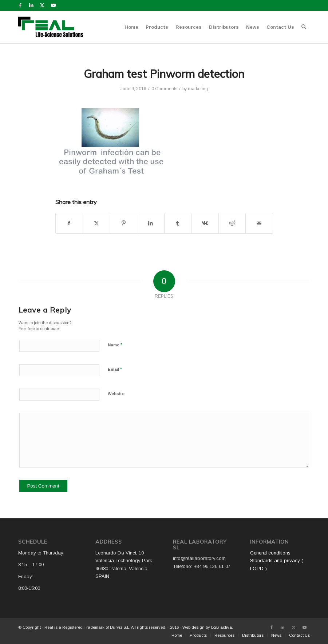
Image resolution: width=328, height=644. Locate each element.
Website (116, 394)
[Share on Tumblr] (178, 223)
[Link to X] (42, 5)
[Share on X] (96, 223)
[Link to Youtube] (53, 5)
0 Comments (164, 89)
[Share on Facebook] (69, 223)
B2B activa (222, 627)
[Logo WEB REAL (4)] (53, 27)
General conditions (270, 553)
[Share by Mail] (259, 223)
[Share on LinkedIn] (151, 223)
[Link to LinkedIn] (31, 5)
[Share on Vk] (205, 223)
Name (115, 345)
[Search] (304, 27)
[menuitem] (131, 27)
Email (115, 369)
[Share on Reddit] (232, 223)
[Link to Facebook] (20, 5)
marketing (198, 89)
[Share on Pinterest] (124, 223)
